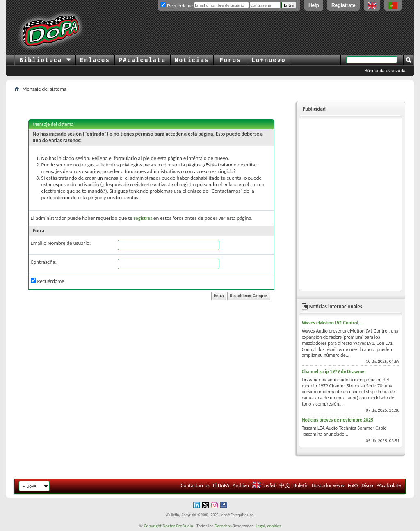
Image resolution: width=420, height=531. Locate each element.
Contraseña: (44, 262)
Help (314, 5)
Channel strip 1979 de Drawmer (334, 371)
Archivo (241, 485)
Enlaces (95, 60)
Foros (230, 60)
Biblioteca (45, 60)
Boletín (301, 485)
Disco (367, 485)
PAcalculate (142, 60)
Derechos (223, 526)
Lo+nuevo (268, 60)
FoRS (353, 485)
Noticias (192, 60)
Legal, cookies (268, 526)
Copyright (153, 526)
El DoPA (221, 485)
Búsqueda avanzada (385, 71)
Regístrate (344, 5)
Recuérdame (48, 281)
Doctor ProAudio (178, 526)
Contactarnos (195, 485)
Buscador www (328, 485)
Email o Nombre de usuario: (61, 243)
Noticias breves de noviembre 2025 (338, 420)
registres (143, 218)
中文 (285, 485)
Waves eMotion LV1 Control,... (333, 323)
